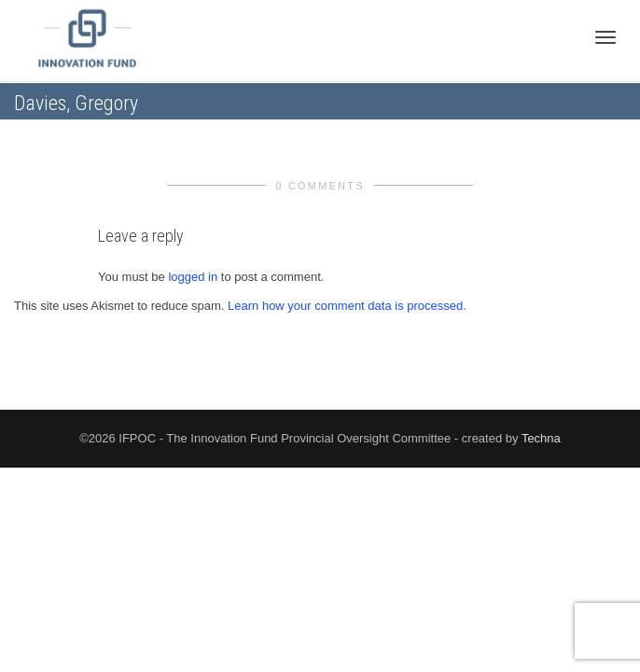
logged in (193, 277)
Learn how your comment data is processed (345, 306)
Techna (541, 438)
